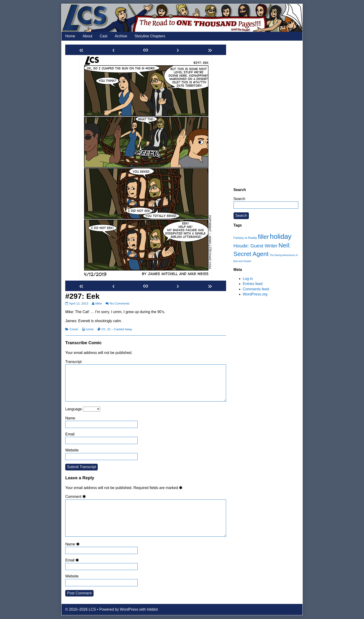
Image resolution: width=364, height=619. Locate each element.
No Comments (120, 303)
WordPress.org (255, 294)
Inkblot (152, 609)
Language (73, 409)
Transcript (73, 362)
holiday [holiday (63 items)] (281, 236)
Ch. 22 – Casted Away (117, 329)
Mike (99, 303)
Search (239, 199)
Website (72, 450)
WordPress (129, 609)
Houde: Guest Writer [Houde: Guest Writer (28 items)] (255, 246)
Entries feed (253, 284)
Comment (76, 497)
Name (70, 418)
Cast (104, 36)
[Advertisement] (266, 114)
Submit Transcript (81, 467)
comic (90, 329)
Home (70, 36)
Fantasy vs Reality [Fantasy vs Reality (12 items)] (245, 238)
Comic (74, 329)
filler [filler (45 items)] (263, 237)
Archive (121, 36)
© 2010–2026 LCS (81, 609)
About (88, 36)
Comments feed (256, 289)
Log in (248, 279)
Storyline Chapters (150, 36)
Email (70, 434)
